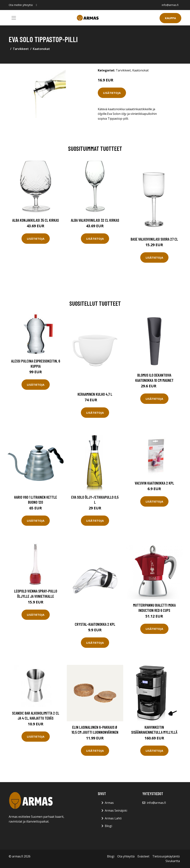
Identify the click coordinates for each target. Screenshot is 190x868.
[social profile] (36, 5)
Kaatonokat (41, 49)
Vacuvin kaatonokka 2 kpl (154, 483)
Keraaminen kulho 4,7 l (95, 394)
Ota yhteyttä (126, 856)
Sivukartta (173, 861)
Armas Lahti (113, 818)
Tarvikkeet (21, 49)
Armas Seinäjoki (116, 810)
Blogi (108, 826)
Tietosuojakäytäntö (166, 856)
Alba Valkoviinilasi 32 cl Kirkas (95, 220)
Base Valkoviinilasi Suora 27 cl (154, 239)
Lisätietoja (112, 93)
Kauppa (170, 18)
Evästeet (143, 856)
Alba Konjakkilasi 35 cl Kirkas (36, 220)
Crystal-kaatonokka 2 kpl (95, 624)
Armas (109, 803)
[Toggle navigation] (14, 18)
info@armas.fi (170, 5)
